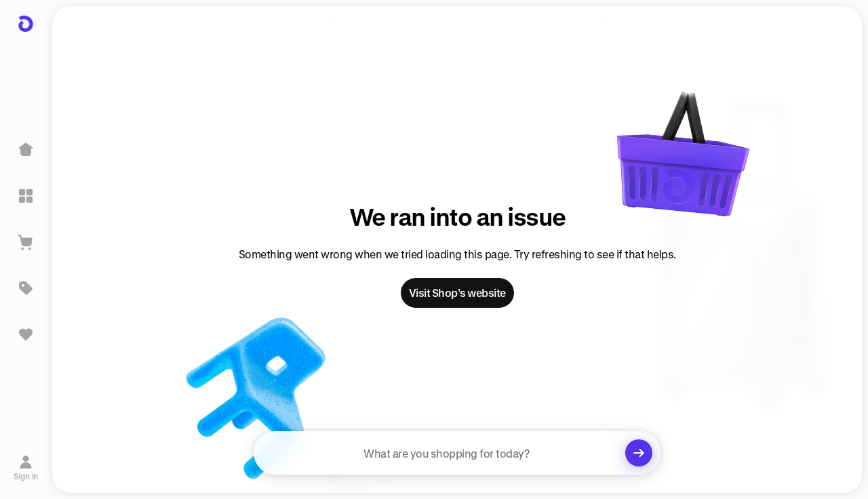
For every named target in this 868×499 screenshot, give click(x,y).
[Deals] (26, 288)
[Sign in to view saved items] (26, 334)
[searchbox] (457, 453)
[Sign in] (26, 467)
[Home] (26, 150)
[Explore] (26, 196)
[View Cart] (26, 242)
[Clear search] (639, 453)
